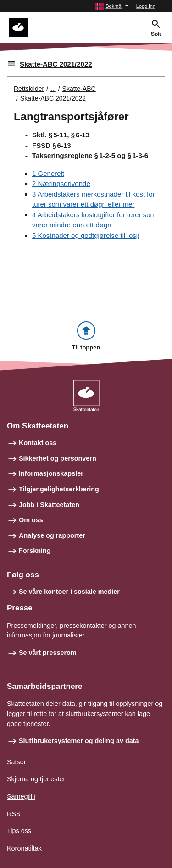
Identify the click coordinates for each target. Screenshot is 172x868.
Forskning (35, 551)
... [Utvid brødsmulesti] (53, 89)
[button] (111, 6)
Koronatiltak (24, 848)
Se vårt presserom (48, 653)
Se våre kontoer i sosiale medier (69, 592)
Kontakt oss (38, 443)
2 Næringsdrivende (61, 183)
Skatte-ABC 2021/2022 (56, 64)
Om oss (31, 520)
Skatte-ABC (79, 89)
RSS (14, 814)
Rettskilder (29, 89)
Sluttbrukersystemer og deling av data (79, 741)
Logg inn (146, 6)
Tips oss (19, 831)
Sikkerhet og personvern (58, 458)
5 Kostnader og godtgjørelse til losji (86, 235)
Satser (17, 762)
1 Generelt (48, 173)
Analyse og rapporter (52, 535)
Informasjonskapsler (51, 473)
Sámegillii (21, 796)
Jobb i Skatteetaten (49, 505)
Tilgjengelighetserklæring (59, 489)
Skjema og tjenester (36, 779)
